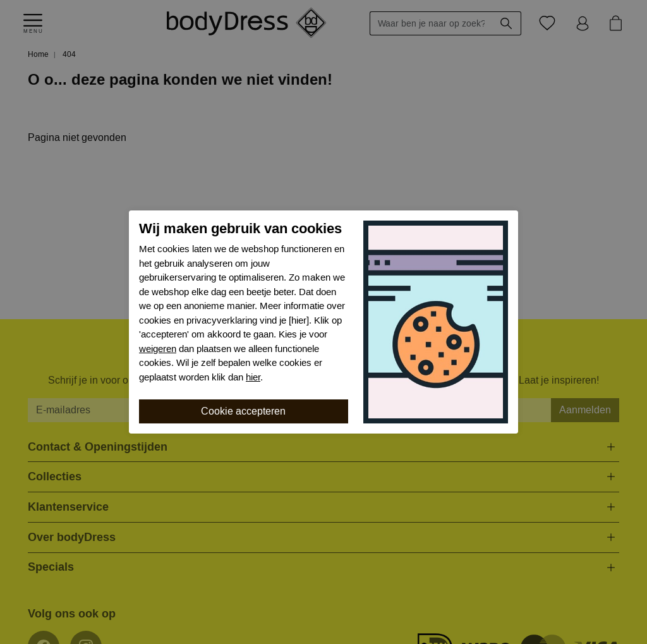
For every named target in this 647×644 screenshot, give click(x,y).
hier (253, 377)
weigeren (158, 349)
